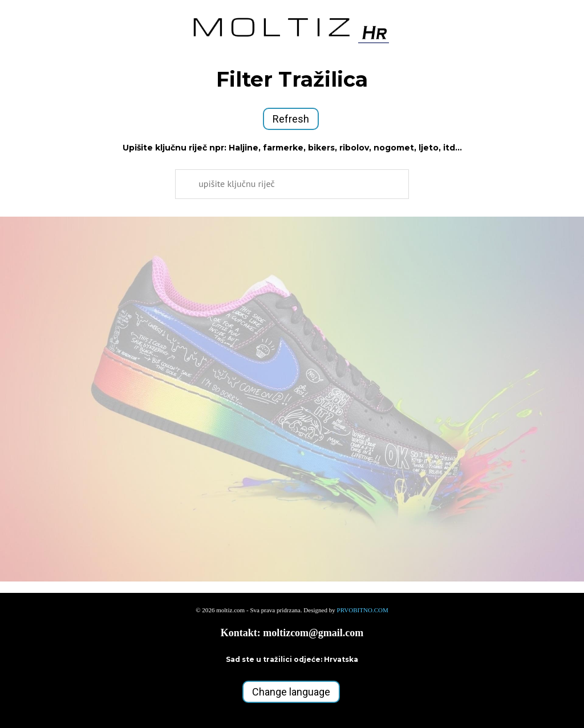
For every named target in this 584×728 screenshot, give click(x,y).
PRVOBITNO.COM (363, 610)
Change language (291, 692)
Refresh (291, 119)
